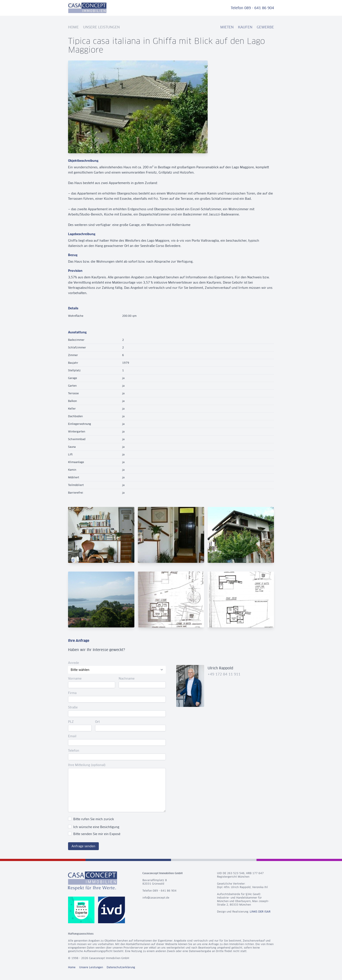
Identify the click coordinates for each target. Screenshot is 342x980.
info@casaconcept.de (156, 898)
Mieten (227, 27)
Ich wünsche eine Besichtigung (96, 827)
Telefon (74, 751)
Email (72, 736)
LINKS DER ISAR (260, 912)
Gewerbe (265, 27)
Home (73, 27)
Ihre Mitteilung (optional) (87, 765)
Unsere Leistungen (101, 27)
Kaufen (245, 27)
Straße (73, 707)
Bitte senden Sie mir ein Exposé (97, 834)
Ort (97, 722)
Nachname (127, 679)
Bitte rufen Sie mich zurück (94, 819)
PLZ (71, 722)
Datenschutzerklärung (121, 967)
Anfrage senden (83, 846)
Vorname (75, 679)
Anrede (74, 663)
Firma (72, 693)
